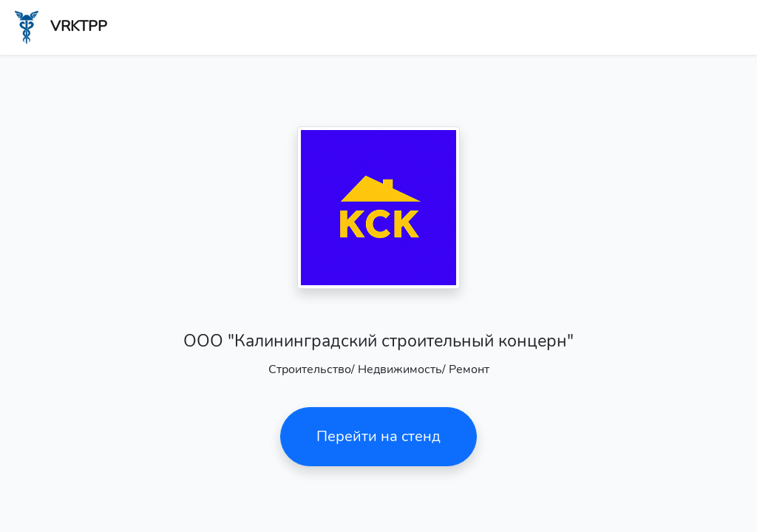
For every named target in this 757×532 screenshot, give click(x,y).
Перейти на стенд (378, 436)
